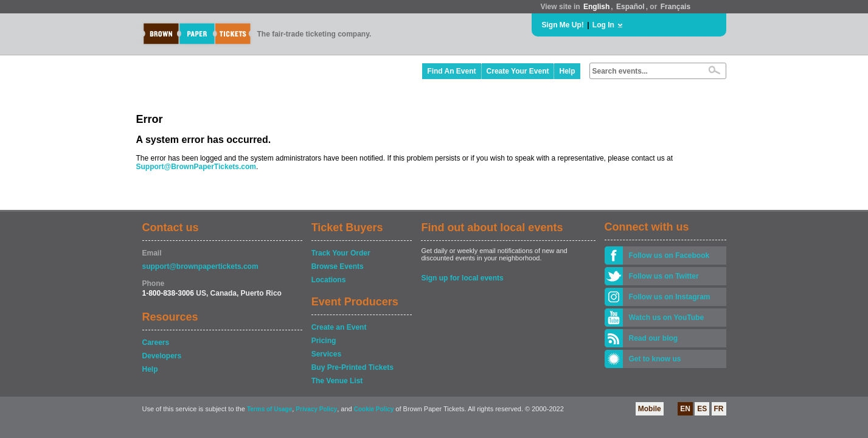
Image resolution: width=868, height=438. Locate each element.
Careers (156, 342)
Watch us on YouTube (667, 318)
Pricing (324, 341)
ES (702, 409)
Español (630, 7)
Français (675, 7)
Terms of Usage (269, 409)
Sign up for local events (462, 278)
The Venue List (337, 381)
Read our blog (654, 338)
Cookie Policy (374, 409)
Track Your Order (341, 253)
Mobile (650, 409)
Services (326, 354)
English (596, 7)
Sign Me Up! (563, 25)
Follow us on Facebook (669, 255)
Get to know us (655, 359)
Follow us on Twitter (664, 276)
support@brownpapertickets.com (200, 266)
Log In (603, 25)
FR (719, 409)
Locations (329, 280)
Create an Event (339, 327)
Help (567, 71)
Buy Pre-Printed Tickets (352, 367)
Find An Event (451, 71)
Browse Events (338, 266)
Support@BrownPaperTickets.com (196, 167)
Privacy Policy (316, 409)
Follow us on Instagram (670, 297)
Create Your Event (518, 71)
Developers (162, 356)
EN (685, 409)
